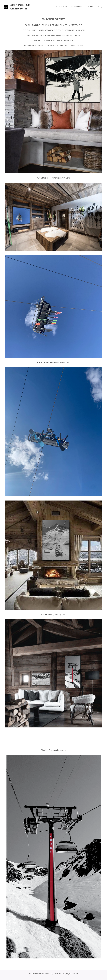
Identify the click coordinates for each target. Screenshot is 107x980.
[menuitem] (59, 7)
